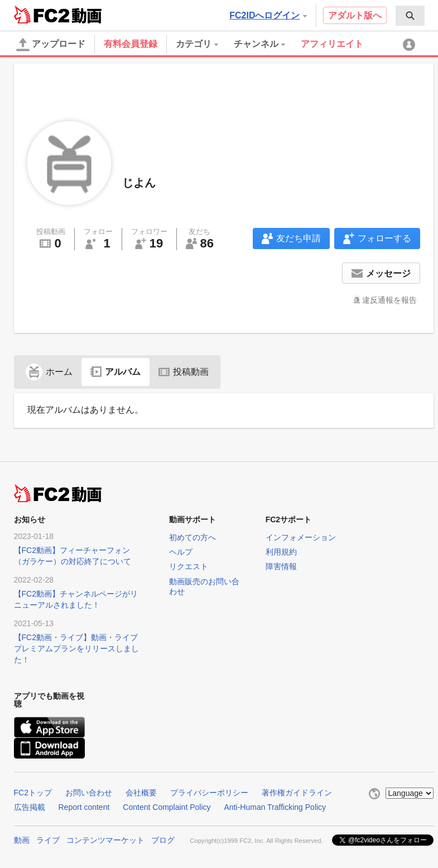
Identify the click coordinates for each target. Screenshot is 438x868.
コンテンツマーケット (105, 840)
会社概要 (141, 793)
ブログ (163, 840)
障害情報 (281, 566)
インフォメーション (301, 537)
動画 (22, 840)
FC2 (42, 15)
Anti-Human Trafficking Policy (275, 807)
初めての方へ (192, 537)
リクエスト (189, 566)
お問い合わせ (89, 793)
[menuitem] (410, 16)
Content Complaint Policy (167, 807)
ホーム (49, 372)
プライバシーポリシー (209, 793)
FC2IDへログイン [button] (268, 15)
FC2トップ (33, 793)
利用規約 (281, 552)
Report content (84, 807)
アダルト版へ (355, 15)
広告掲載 (30, 807)
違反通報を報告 (389, 300)
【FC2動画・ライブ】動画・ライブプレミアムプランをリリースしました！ (76, 648)
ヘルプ (181, 552)
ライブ (48, 840)
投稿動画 (184, 372)
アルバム (115, 372)
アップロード (51, 45)
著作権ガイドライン (297, 793)
